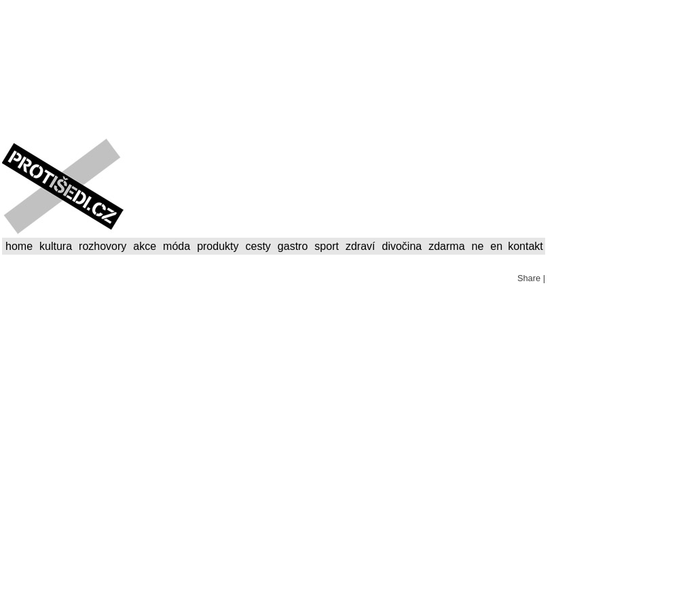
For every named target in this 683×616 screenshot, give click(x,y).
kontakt (525, 246)
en (496, 246)
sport (327, 246)
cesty (258, 246)
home (19, 246)
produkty (218, 246)
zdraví (361, 246)
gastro (293, 246)
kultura (56, 246)
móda (177, 246)
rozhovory (103, 246)
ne (478, 246)
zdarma (446, 246)
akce (145, 246)
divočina (402, 246)
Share (529, 278)
